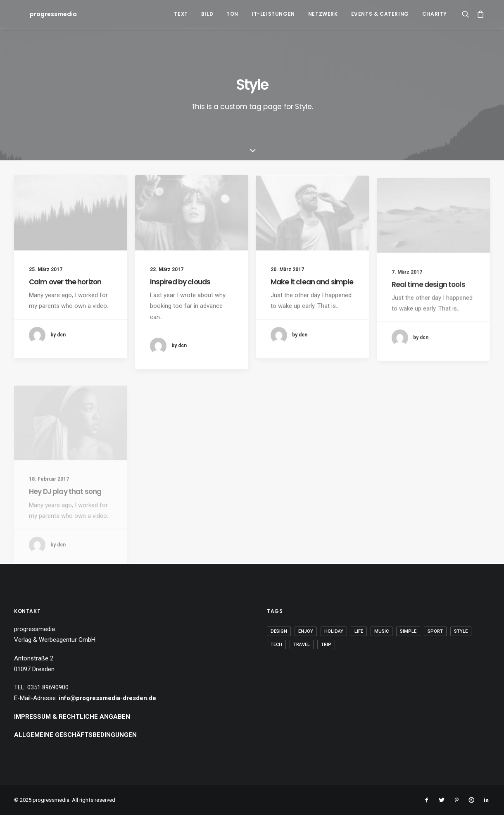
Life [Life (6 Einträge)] (359, 631)
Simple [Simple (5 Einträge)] (408, 631)
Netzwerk (323, 14)
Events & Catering (380, 14)
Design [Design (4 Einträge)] (279, 631)
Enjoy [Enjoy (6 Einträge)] (306, 631)
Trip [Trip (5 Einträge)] (326, 645)
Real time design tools (428, 306)
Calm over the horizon (65, 282)
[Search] (467, 14)
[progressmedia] (43, 14)
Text (181, 14)
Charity (435, 14)
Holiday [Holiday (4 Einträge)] (334, 631)
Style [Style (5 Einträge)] (461, 631)
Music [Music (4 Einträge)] (382, 631)
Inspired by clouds (180, 282)
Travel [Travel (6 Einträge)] (302, 645)
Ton (232, 14)
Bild (207, 14)
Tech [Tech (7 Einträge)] (276, 645)
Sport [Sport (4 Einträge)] (435, 631)
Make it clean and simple (312, 290)
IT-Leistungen (273, 14)
